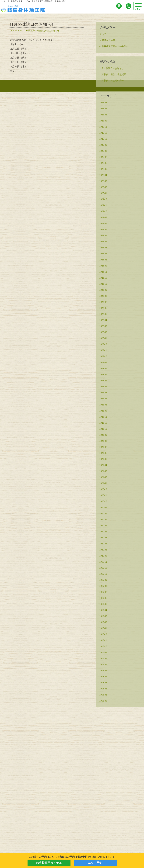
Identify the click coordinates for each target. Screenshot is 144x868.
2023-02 (103, 333)
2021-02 (103, 478)
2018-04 (103, 683)
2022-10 (103, 357)
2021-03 (103, 472)
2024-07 (103, 230)
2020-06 (103, 526)
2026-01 (103, 121)
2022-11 (103, 351)
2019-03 (103, 617)
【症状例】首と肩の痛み (112, 81)
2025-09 (103, 145)
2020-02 (103, 550)
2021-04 (103, 466)
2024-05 (103, 242)
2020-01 (103, 556)
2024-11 (103, 206)
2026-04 (103, 103)
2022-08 (103, 369)
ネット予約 (95, 863)
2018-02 (103, 695)
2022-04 (103, 393)
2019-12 (103, 562)
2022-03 (103, 399)
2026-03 (103, 109)
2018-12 (103, 635)
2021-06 (103, 454)
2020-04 (103, 538)
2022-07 (103, 375)
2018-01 (103, 701)
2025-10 (103, 139)
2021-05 (103, 460)
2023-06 (103, 309)
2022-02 (103, 405)
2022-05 (103, 387)
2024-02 (103, 260)
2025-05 (103, 170)
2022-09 (103, 363)
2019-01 (103, 629)
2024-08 (103, 224)
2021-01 (103, 484)
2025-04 (103, 176)
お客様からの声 (107, 41)
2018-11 (103, 641)
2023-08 (103, 296)
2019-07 (103, 593)
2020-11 (103, 496)
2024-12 (103, 200)
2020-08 (103, 514)
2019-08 (103, 586)
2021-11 (103, 423)
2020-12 (103, 490)
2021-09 (103, 435)
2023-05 (103, 315)
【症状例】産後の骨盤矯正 (113, 75)
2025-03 (103, 182)
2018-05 (103, 677)
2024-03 (103, 254)
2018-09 (103, 653)
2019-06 (103, 599)
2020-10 (103, 502)
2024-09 (103, 218)
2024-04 (103, 248)
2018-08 (103, 659)
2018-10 (103, 647)
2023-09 (103, 290)
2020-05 (103, 532)
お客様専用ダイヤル (49, 863)
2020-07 (103, 520)
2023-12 (103, 272)
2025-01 (103, 194)
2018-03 (103, 689)
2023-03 (103, 327)
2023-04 (103, 321)
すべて (103, 35)
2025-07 (103, 157)
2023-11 (103, 278)
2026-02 (103, 115)
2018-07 (103, 665)
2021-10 (103, 429)
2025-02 (103, 188)
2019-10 (103, 574)
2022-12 (103, 345)
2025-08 (103, 151)
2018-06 (103, 671)
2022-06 (103, 381)
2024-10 (103, 212)
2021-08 (103, 441)
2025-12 (103, 127)
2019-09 (103, 580)
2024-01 (103, 266)
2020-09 (103, 508)
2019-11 (103, 568)
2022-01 (103, 411)
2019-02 (103, 623)
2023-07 (103, 303)
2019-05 (103, 605)
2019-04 (103, 611)
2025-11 (103, 133)
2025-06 (103, 164)
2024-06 (103, 236)
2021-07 (103, 448)
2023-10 (103, 284)
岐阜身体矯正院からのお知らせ (44, 31)
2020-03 (103, 544)
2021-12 (103, 417)
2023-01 (103, 339)
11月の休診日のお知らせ (33, 25)
